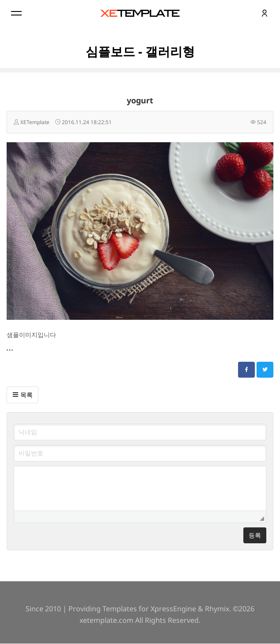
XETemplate (35, 122)
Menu (15, 13)
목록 (23, 395)
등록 (255, 535)
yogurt (140, 100)
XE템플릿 (140, 13)
